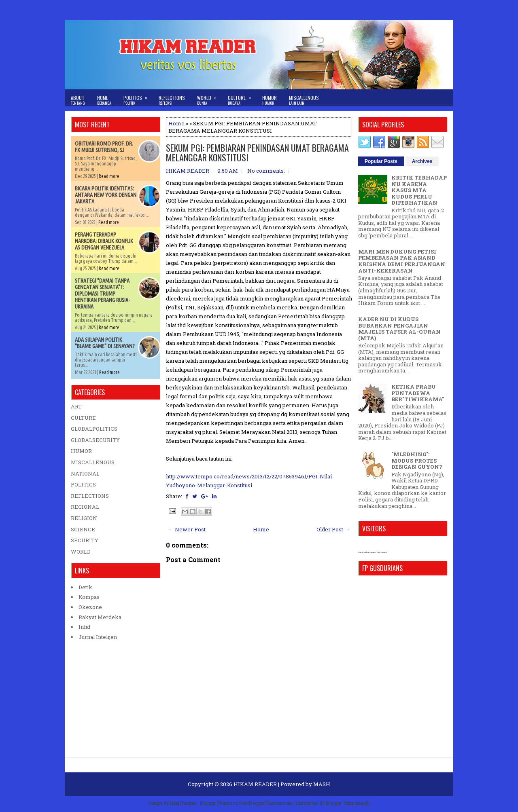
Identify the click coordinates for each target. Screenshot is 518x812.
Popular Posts (381, 161)
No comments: (266, 171)
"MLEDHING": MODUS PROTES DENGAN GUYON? (417, 460)
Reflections (172, 100)
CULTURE (83, 418)
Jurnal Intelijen (98, 637)
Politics (138, 98)
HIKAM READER (255, 784)
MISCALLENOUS (93, 462)
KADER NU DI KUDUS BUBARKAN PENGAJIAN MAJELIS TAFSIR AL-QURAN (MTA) (399, 329)
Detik (85, 587)
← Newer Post (187, 529)
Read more (109, 176)
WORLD (81, 552)
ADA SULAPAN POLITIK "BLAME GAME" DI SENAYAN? (105, 343)
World (209, 98)
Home (104, 100)
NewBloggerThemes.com (266, 803)
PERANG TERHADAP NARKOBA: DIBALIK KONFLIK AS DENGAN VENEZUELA (104, 241)
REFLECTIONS (90, 496)
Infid (84, 627)
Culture (242, 98)
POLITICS (83, 484)
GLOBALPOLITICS (94, 429)
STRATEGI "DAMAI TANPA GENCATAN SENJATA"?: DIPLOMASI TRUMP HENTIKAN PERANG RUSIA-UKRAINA (102, 294)
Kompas (89, 597)
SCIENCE (83, 529)
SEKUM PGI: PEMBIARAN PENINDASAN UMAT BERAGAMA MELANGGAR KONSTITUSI (257, 152)
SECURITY (85, 540)
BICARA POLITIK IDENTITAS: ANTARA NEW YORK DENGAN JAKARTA (106, 195)
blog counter (382, 552)
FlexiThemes (183, 803)
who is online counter (367, 552)
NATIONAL (85, 474)
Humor (270, 100)
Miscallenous (304, 100)
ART (76, 406)
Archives (422, 161)
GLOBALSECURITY (95, 440)
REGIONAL (85, 507)
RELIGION (84, 518)
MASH (322, 784)
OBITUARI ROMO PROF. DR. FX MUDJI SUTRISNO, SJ (104, 147)
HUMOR (81, 451)
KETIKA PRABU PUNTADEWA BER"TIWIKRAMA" (418, 393)
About (78, 100)
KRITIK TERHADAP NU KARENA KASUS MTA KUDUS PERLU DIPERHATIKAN (419, 190)
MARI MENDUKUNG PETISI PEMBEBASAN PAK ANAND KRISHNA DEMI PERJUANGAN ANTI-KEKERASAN (402, 261)
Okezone (90, 607)
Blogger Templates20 (348, 803)
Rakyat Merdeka (100, 617)
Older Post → (333, 529)
